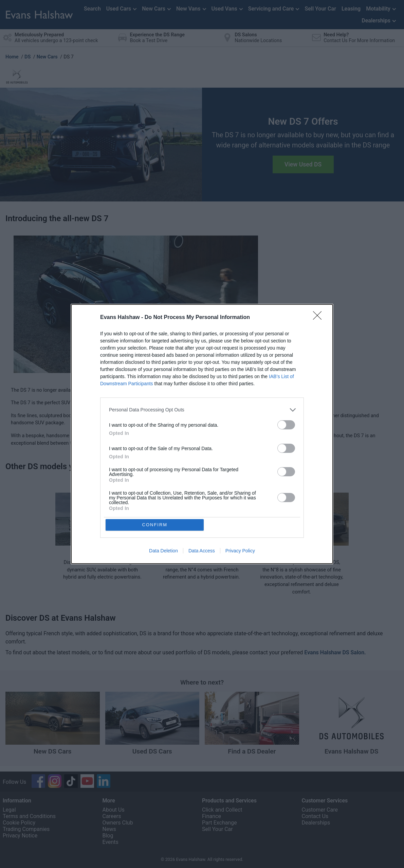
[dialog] (202, 434)
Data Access (202, 551)
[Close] (319, 317)
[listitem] (202, 410)
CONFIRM (155, 525)
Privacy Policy (240, 551)
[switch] (286, 424)
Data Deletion (163, 551)
